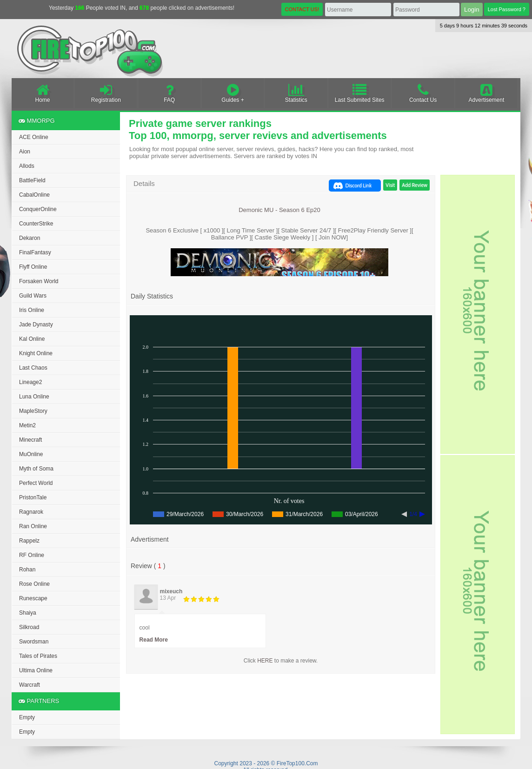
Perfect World (36, 483)
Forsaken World (39, 281)
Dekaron (30, 238)
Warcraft (30, 685)
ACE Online (34, 137)
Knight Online (36, 353)
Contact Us (423, 93)
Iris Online (32, 310)
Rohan (27, 570)
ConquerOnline (38, 209)
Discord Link (359, 186)
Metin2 (27, 425)
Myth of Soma (36, 469)
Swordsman (34, 642)
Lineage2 (30, 382)
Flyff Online (33, 267)
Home (43, 93)
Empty (27, 717)
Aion (25, 152)
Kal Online (32, 339)
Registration (106, 93)
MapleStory (33, 411)
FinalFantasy (35, 252)
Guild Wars (33, 296)
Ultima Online (36, 670)
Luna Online (34, 397)
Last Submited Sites (360, 93)
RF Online (32, 555)
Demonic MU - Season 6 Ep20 (279, 210)
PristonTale (33, 497)
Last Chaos (33, 368)
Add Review (415, 185)
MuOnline (31, 454)
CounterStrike (36, 224)
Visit (390, 185)
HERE (265, 661)
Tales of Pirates (38, 656)
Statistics (296, 93)
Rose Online (34, 584)
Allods (27, 166)
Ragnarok (31, 512)
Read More (154, 640)
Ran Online (33, 526)
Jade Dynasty (36, 325)
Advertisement (486, 93)
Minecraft (30, 440)
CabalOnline (34, 195)
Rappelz (29, 541)
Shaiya (28, 613)
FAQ (170, 93)
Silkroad (29, 627)
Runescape (33, 598)
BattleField (32, 180)
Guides (233, 93)
